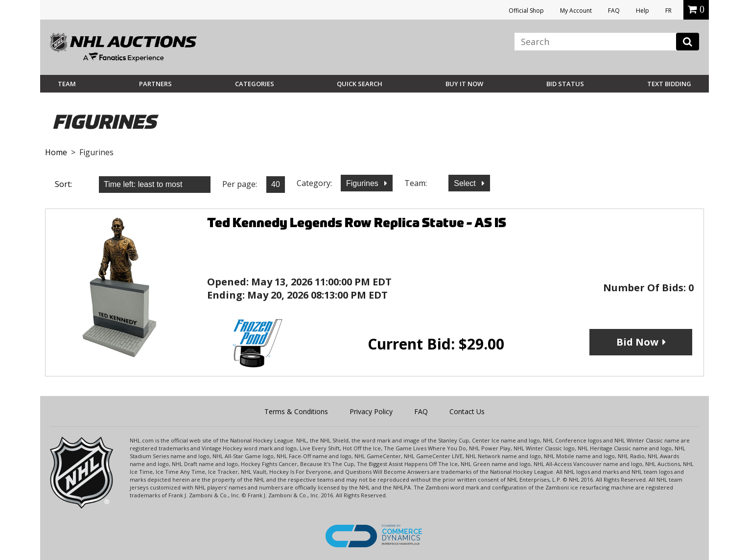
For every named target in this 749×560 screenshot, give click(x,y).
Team (67, 84)
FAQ (614, 11)
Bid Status (565, 84)
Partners (155, 84)
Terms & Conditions (296, 411)
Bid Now (637, 342)
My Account (576, 11)
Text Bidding (669, 84)
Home (56, 152)
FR (668, 11)
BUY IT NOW (464, 84)
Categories (255, 84)
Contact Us (467, 411)
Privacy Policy (371, 411)
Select (466, 183)
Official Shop (526, 11)
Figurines (363, 183)
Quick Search (360, 84)
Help (643, 11)
